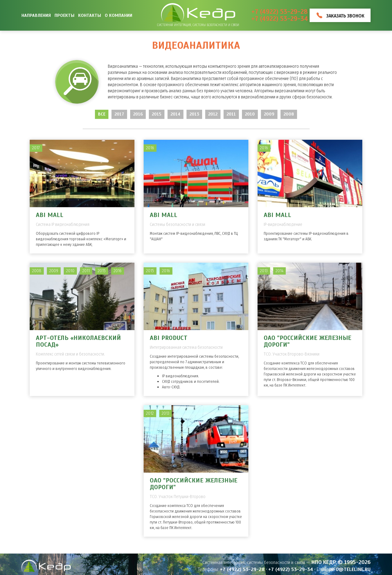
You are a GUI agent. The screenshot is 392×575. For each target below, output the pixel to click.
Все (102, 114)
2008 (289, 114)
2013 (194, 114)
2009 (269, 114)
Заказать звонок (345, 16)
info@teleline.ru (350, 569)
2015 (157, 114)
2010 (250, 114)
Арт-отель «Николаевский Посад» (78, 341)
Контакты (90, 15)
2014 (175, 114)
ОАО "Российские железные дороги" (307, 341)
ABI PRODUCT (169, 338)
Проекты (64, 15)
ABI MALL (50, 215)
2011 (231, 114)
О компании (119, 15)
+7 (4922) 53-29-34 (280, 19)
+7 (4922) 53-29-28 (279, 12)
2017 (119, 114)
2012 (213, 114)
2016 (138, 114)
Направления (36, 15)
